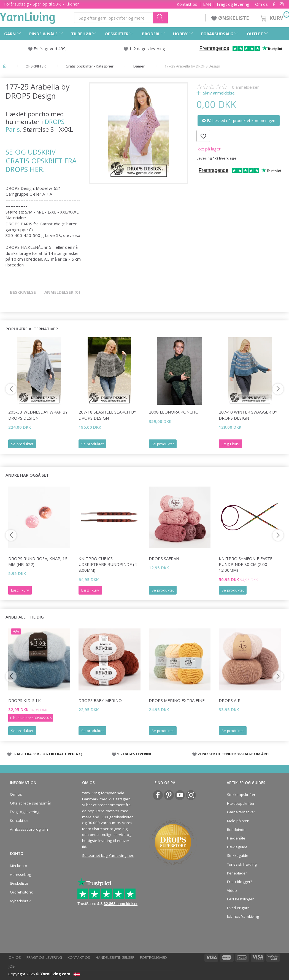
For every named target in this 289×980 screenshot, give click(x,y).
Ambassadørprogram (29, 829)
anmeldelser (245, 87)
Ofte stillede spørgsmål (30, 803)
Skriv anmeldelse (218, 93)
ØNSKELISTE (231, 18)
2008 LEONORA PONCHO (174, 412)
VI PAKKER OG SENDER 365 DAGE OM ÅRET (234, 754)
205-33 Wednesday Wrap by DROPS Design (38, 415)
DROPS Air (230, 700)
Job (12, 966)
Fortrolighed (153, 957)
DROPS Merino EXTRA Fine (177, 700)
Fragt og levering (233, 4)
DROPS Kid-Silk (25, 700)
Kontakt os (187, 4)
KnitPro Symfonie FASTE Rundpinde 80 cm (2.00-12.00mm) (246, 564)
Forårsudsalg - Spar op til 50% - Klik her (42, 4)
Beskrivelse (23, 292)
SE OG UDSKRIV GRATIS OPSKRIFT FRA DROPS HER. (41, 160)
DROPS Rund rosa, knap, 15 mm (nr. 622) (38, 561)
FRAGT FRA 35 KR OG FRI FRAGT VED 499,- (48, 754)
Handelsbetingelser (115, 957)
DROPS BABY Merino (100, 700)
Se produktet (22, 444)
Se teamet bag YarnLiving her (108, 855)
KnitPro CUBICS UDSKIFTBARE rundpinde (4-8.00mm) (109, 564)
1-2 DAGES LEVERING (135, 754)
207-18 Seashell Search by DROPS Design (107, 415)
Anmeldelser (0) (62, 292)
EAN (207, 4)
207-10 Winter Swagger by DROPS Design (248, 415)
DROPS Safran (164, 558)
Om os (261, 4)
